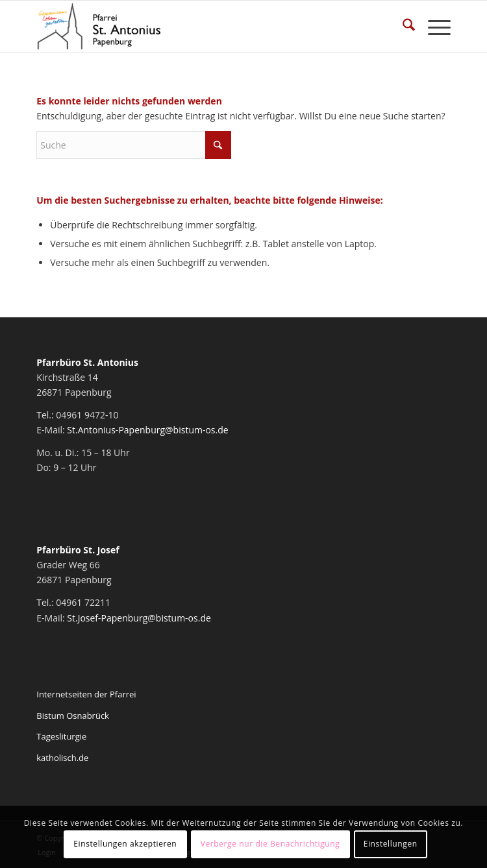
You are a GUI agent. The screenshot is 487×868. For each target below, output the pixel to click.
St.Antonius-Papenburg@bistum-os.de (147, 430)
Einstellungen (391, 844)
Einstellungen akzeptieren (125, 844)
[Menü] (433, 27)
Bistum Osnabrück (73, 716)
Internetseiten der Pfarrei (86, 694)
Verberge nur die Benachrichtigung (270, 844)
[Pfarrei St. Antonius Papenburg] (202, 27)
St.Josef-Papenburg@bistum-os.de (139, 618)
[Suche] (402, 27)
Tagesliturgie (61, 736)
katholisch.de (62, 758)
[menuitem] (402, 27)
